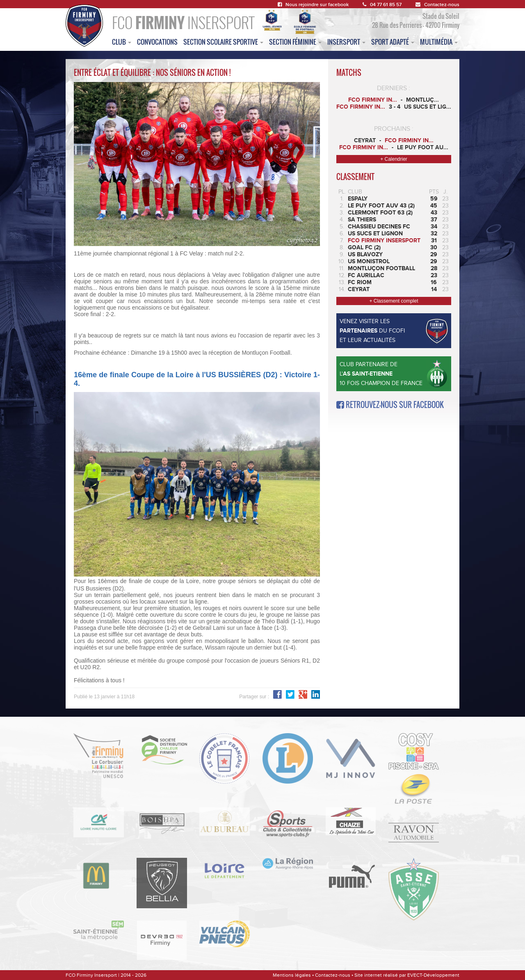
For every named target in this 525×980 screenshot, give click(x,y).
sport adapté (393, 42)
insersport (346, 42)
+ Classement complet (394, 301)
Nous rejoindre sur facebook (313, 5)
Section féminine (295, 42)
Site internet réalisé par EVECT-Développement (407, 975)
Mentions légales (292, 975)
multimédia (439, 42)
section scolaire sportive (223, 42)
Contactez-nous (437, 5)
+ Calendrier (394, 159)
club (122, 42)
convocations (157, 42)
